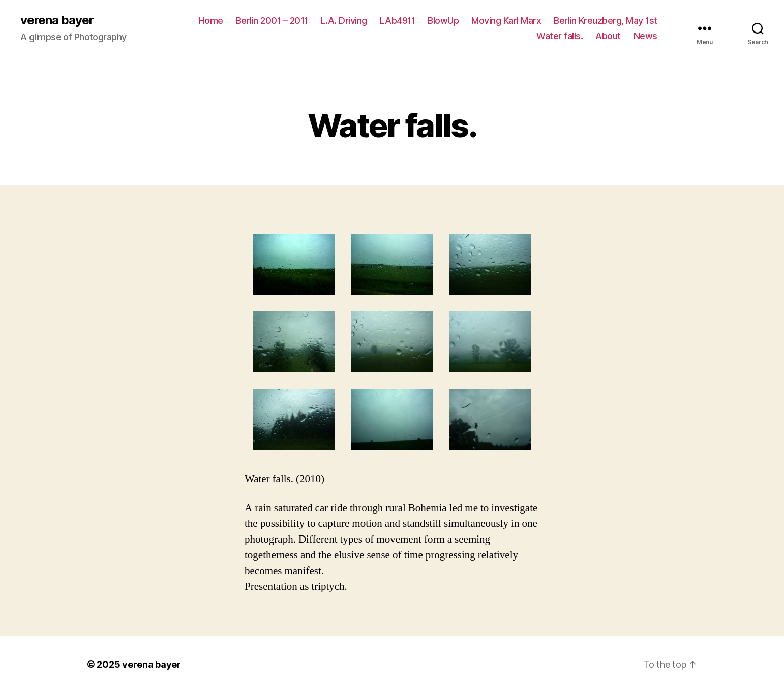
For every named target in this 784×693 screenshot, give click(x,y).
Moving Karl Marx (506, 21)
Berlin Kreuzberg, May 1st (606, 21)
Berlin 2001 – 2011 (272, 21)
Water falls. (560, 36)
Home (211, 21)
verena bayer (57, 20)
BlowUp (443, 21)
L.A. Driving (344, 21)
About (608, 36)
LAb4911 (398, 21)
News (645, 36)
